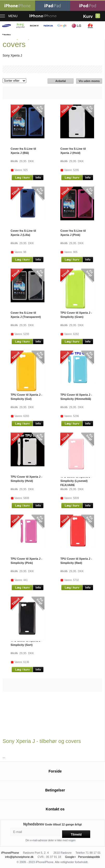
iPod (88, 6)
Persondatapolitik (89, 857)
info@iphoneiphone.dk (19, 857)
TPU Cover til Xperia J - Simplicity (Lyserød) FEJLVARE (76, 481)
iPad (52, 6)
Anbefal (61, 81)
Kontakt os (55, 809)
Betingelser (55, 790)
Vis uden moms (89, 81)
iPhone (17, 6)
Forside (55, 771)
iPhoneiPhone (10, 853)
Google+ (70, 857)
